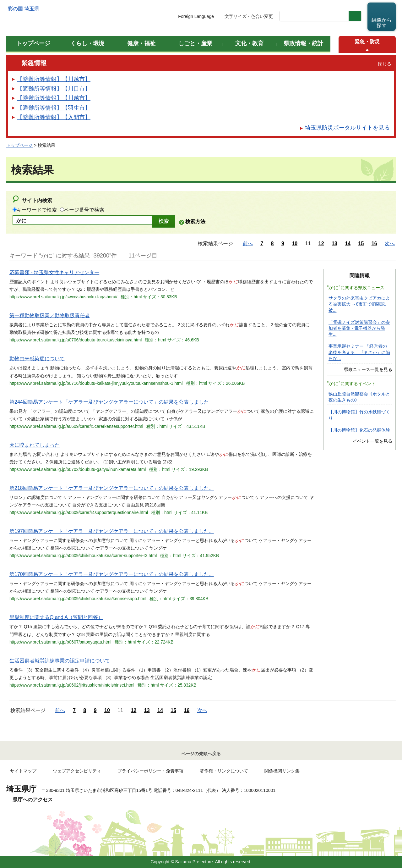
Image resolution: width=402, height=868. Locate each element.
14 (348, 243)
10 (295, 243)
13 (334, 243)
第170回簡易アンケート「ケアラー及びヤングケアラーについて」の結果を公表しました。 (112, 574)
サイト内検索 (37, 200)
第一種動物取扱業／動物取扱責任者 (50, 315)
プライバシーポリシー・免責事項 (150, 771)
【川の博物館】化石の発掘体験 (359, 430)
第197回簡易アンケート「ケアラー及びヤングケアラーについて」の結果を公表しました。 (112, 531)
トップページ (19, 145)
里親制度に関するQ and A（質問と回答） (56, 617)
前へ (248, 243)
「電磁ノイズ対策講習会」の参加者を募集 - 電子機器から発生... (359, 328)
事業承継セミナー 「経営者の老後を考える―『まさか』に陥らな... (359, 352)
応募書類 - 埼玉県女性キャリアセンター (54, 272)
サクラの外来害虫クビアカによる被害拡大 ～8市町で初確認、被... (359, 304)
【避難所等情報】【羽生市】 (54, 108)
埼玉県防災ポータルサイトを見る (347, 128)
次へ (390, 243)
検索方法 (195, 221)
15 (361, 243)
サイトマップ (23, 771)
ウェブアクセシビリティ (77, 771)
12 (321, 243)
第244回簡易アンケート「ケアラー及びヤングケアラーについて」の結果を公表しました (109, 402)
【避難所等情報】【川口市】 (54, 89)
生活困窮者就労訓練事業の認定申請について (60, 661)
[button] (367, 50)
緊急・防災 (367, 42)
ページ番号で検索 (84, 210)
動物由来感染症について (37, 359)
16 (374, 243)
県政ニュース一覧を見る (368, 370)
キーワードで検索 (37, 210)
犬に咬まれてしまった (35, 445)
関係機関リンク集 (282, 771)
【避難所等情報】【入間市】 (54, 117)
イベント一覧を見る (372, 441)
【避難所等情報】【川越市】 (54, 79)
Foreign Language (196, 16)
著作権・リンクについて (224, 771)
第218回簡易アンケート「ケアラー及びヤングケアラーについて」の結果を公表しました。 (112, 488)
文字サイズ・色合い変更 (249, 16)
